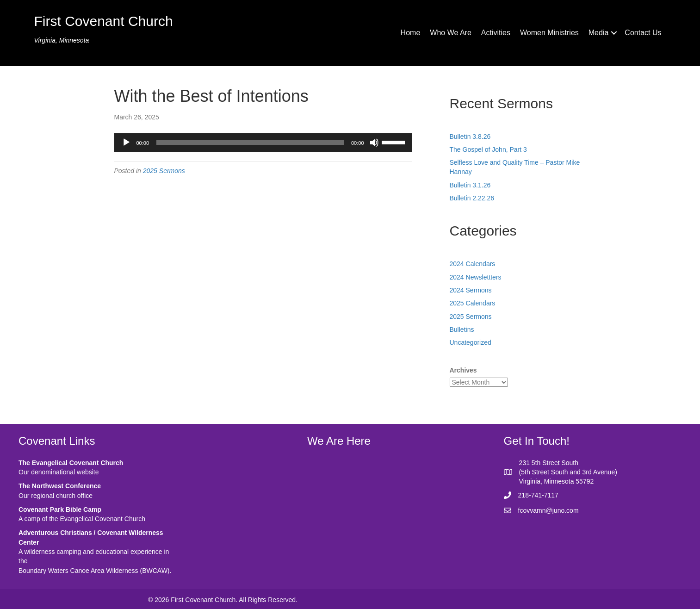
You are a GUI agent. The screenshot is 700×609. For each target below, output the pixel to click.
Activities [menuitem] (496, 33)
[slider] (250, 143)
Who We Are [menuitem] (451, 33)
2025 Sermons (164, 171)
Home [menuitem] (411, 33)
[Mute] (374, 143)
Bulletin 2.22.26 (472, 198)
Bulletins (462, 329)
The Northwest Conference (60, 486)
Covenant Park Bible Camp (60, 510)
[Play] (126, 143)
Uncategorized (471, 342)
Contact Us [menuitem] (643, 33)
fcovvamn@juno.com (548, 510)
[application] (263, 143)
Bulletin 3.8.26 (470, 137)
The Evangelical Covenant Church (71, 463)
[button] (614, 33)
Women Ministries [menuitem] (549, 33)
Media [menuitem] (599, 33)
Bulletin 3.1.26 (470, 185)
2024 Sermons (471, 290)
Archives (463, 370)
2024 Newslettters (476, 277)
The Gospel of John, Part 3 (488, 149)
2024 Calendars (473, 264)
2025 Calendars (473, 303)
